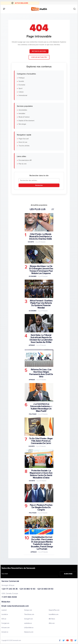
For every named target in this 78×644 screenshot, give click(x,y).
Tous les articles (24, 146)
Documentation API (25, 160)
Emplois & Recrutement (27, 121)
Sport (21, 88)
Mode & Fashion (24, 117)
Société (21, 81)
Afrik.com (52, 623)
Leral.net (4, 610)
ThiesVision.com (29, 614)
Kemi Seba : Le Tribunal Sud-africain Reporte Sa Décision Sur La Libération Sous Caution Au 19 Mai (41, 339)
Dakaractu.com (29, 632)
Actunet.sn (5, 632)
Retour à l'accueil (39, 51)
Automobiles (23, 110)
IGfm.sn (4, 619)
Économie (22, 85)
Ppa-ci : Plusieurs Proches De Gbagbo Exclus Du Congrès (41, 507)
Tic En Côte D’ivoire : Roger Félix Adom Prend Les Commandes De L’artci (41, 441)
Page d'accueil (24, 139)
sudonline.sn (28, 623)
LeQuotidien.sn (29, 628)
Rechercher (39, 185)
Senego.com (28, 610)
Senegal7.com (28, 619)
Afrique (32, 345)
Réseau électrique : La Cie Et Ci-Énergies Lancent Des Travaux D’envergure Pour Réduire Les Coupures (41, 270)
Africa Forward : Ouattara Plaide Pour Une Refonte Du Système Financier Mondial (41, 304)
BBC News (52, 619)
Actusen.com (6, 628)
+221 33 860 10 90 (27, 589)
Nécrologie (22, 124)
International (23, 96)
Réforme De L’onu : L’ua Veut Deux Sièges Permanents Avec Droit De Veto (41, 373)
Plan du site (23, 164)
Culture (21, 92)
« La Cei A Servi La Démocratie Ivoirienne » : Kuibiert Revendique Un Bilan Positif (41, 408)
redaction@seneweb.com (18, 606)
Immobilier (22, 114)
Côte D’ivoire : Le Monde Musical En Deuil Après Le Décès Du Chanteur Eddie (41, 237)
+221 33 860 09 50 (45, 589)
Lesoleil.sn (5, 614)
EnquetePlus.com (54, 610)
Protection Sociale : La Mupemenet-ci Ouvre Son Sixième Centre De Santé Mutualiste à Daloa (41, 474)
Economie (33, 276)
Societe (31, 242)
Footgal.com (5, 623)
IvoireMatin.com (54, 614)
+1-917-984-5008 (9, 597)
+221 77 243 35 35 (10, 589)
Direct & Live (23, 142)
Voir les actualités (39, 57)
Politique (22, 78)
